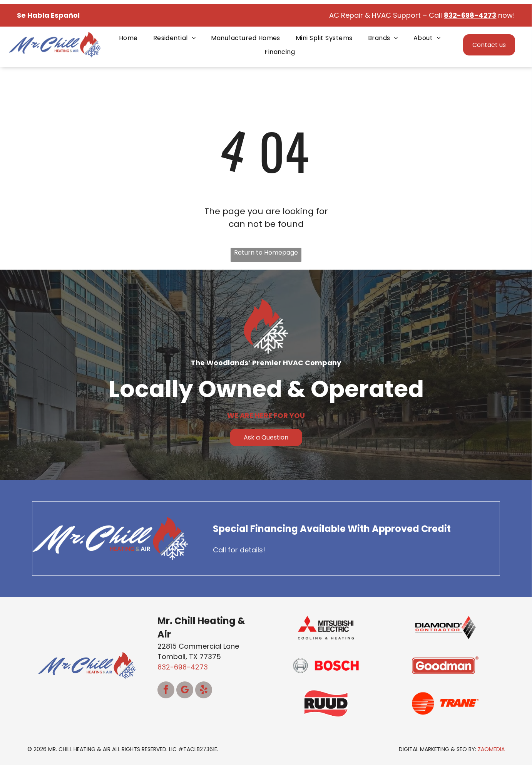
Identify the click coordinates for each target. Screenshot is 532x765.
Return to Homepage (266, 252)
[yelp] (204, 691)
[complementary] (476, 723)
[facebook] (166, 691)
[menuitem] (128, 38)
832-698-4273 (183, 667)
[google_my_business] (185, 691)
